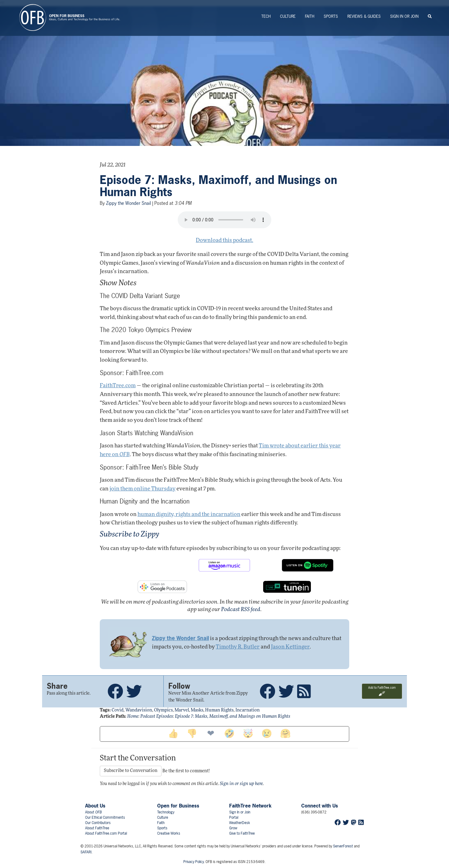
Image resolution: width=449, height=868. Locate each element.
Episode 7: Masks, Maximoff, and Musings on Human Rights (218, 186)
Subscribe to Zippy (130, 535)
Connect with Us (320, 806)
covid (118, 710)
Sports (331, 16)
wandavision (139, 710)
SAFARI (86, 852)
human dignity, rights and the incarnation (189, 515)
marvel (182, 710)
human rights (219, 710)
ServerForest (343, 846)
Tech (266, 16)
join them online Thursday (142, 489)
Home (133, 717)
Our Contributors (98, 823)
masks (197, 710)
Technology (166, 812)
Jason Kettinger (290, 647)
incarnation (248, 710)
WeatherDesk (240, 823)
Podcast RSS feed (241, 610)
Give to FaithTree (242, 833)
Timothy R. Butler (238, 647)
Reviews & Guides (364, 16)
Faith (310, 16)
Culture (288, 16)
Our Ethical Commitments (105, 817)
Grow (233, 828)
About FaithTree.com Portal (106, 833)
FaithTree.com (118, 386)
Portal (234, 817)
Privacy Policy (193, 862)
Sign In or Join (404, 16)
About (93, 812)
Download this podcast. (224, 241)
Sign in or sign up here (241, 784)
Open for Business (178, 806)
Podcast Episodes (157, 717)
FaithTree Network (250, 806)
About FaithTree (97, 828)
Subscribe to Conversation (131, 771)
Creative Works (169, 833)
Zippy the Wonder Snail (128, 203)
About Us (95, 806)
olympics (163, 710)
